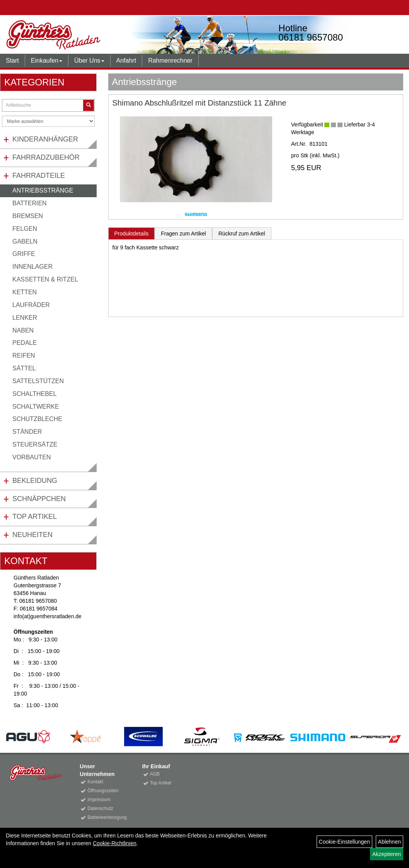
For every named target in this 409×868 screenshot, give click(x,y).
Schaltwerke (36, 407)
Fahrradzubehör (46, 157)
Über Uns (89, 61)
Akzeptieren (387, 854)
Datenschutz (100, 808)
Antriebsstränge (43, 190)
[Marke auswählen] (48, 121)
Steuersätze (35, 444)
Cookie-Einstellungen (344, 842)
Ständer (27, 432)
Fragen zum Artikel (183, 234)
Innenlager (32, 267)
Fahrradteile (39, 176)
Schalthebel (34, 394)
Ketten (25, 292)
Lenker (25, 318)
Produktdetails (132, 234)
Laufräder (31, 305)
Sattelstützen (38, 381)
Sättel (24, 368)
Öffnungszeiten (103, 791)
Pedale (25, 343)
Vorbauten (32, 457)
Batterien (30, 203)
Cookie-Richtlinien (115, 843)
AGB (155, 774)
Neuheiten (32, 535)
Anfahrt (126, 61)
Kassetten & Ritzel (45, 279)
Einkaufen (47, 61)
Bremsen (28, 216)
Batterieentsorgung (106, 817)
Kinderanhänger (45, 139)
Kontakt (95, 782)
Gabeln (25, 241)
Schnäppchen (39, 499)
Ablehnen (389, 842)
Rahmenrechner (170, 61)
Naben (23, 330)
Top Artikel (35, 517)
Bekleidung (35, 481)
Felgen (25, 229)
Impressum (99, 800)
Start (12, 61)
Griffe (24, 254)
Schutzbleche (37, 419)
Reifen (24, 356)
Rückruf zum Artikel (242, 234)
